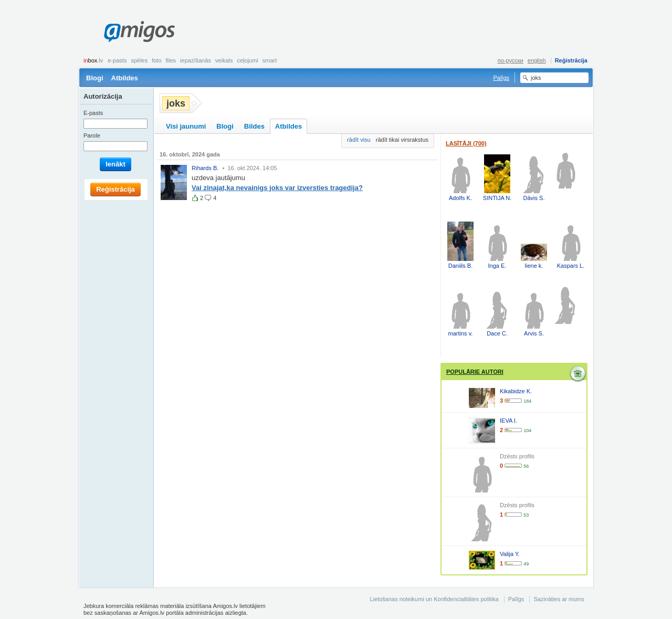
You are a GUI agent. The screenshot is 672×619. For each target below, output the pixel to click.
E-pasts (117, 60)
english (537, 60)
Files (171, 60)
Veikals (224, 60)
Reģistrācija (571, 60)
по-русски (511, 60)
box (93, 60)
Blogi (95, 78)
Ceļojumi (247, 60)
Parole (92, 135)
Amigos (139, 32)
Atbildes (125, 78)
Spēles (139, 60)
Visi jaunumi (186, 126)
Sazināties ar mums (559, 599)
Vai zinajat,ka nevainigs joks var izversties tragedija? (277, 188)
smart (270, 60)
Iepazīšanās (196, 60)
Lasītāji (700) (466, 143)
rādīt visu (359, 140)
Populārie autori (475, 372)
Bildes (254, 126)
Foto (156, 60)
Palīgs (501, 78)
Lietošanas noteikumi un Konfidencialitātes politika (434, 599)
